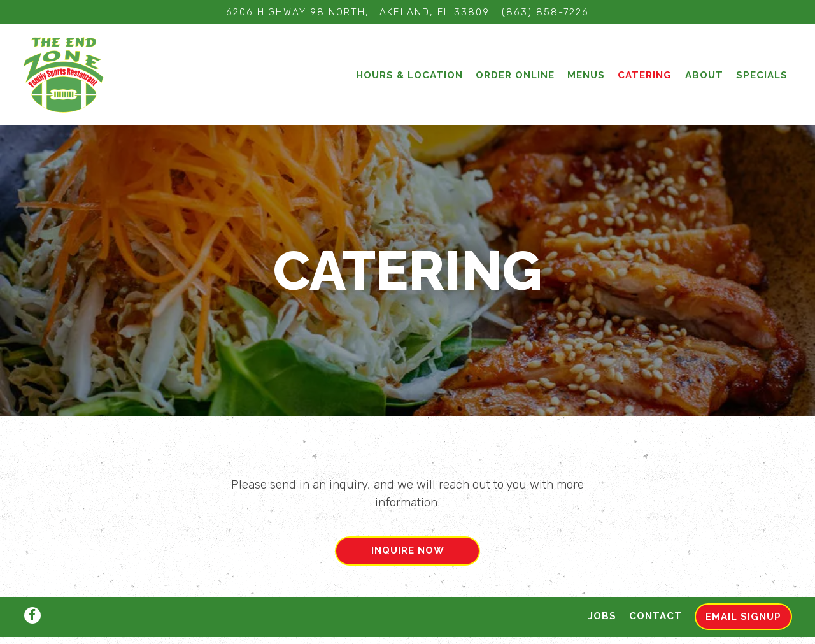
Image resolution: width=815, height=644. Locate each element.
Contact (656, 589)
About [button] (704, 75)
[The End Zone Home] (64, 75)
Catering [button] (645, 75)
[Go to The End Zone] (358, 12)
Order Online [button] (515, 75)
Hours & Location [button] (409, 75)
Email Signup (743, 590)
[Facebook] (32, 589)
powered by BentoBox (407, 627)
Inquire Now (408, 546)
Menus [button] (586, 75)
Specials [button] (762, 75)
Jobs (602, 589)
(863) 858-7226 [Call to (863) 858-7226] (545, 12)
